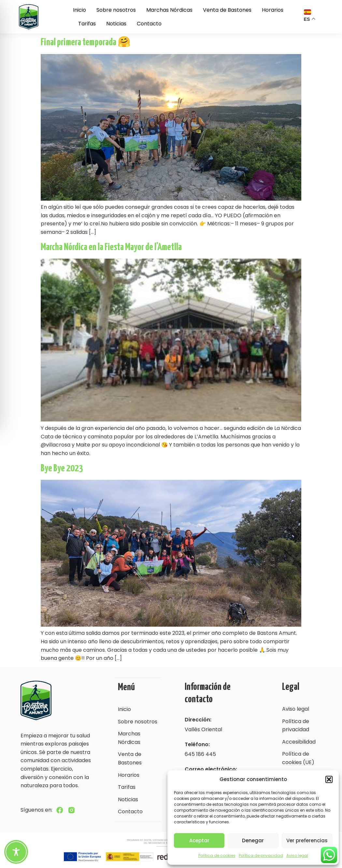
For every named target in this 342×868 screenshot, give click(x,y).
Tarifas (87, 24)
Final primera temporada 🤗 (86, 42)
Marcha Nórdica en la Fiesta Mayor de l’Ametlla (111, 247)
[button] (329, 779)
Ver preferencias (307, 840)
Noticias (116, 24)
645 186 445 (200, 754)
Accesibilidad (299, 742)
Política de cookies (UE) (298, 758)
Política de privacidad (261, 855)
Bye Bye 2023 (62, 468)
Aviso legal (297, 855)
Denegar (253, 840)
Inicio (79, 10)
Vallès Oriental (203, 729)
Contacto (149, 24)
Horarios (273, 10)
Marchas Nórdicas (169, 10)
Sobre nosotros (116, 10)
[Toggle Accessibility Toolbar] (16, 852)
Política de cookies (217, 855)
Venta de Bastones (227, 10)
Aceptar (199, 840)
